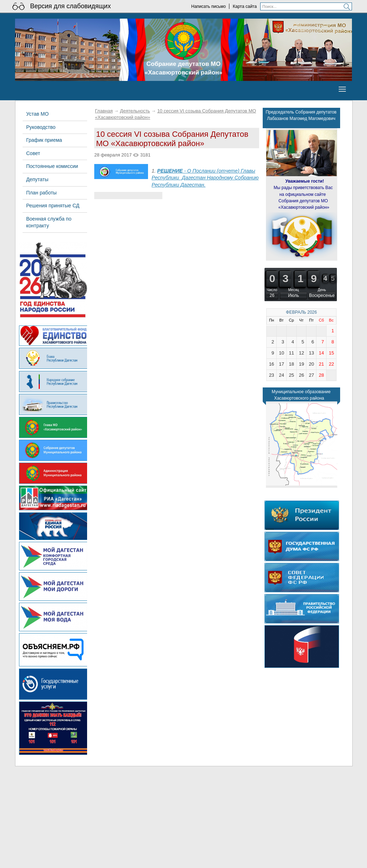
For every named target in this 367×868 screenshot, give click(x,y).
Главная (104, 111)
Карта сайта (245, 6)
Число (272, 290)
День (322, 290)
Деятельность (135, 111)
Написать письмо (208, 6)
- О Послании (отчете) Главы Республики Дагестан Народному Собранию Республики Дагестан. (205, 178)
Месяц (294, 290)
